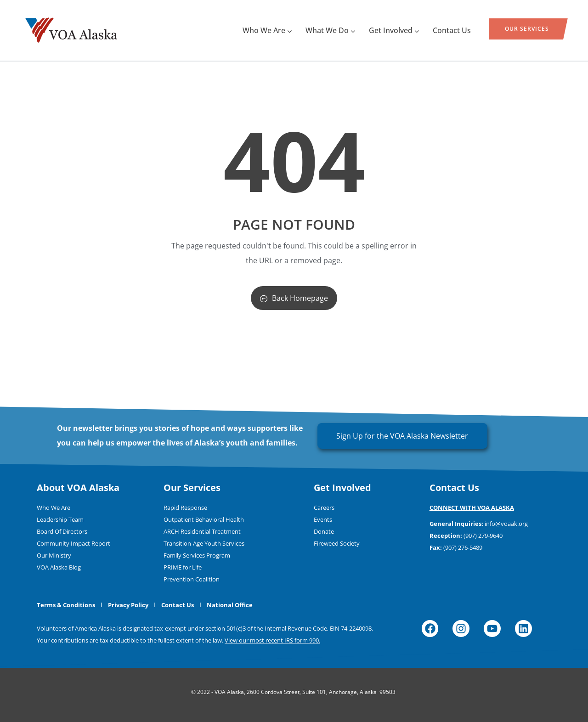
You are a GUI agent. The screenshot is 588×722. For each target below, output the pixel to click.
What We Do (330, 30)
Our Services (527, 29)
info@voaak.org (506, 524)
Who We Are (267, 30)
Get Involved (394, 30)
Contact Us (452, 30)
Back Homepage (294, 298)
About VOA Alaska (78, 488)
